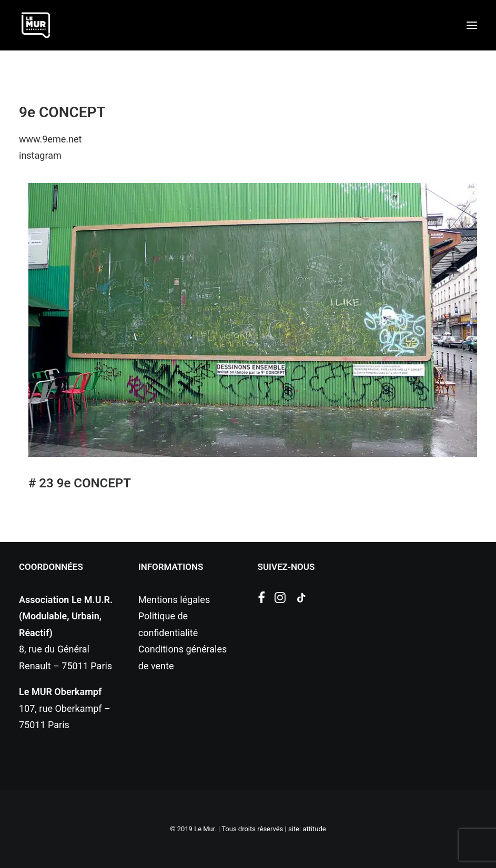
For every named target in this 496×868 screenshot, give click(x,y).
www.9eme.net (50, 139)
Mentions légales (174, 600)
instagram (40, 155)
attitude (314, 829)
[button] (472, 25)
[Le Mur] (36, 25)
